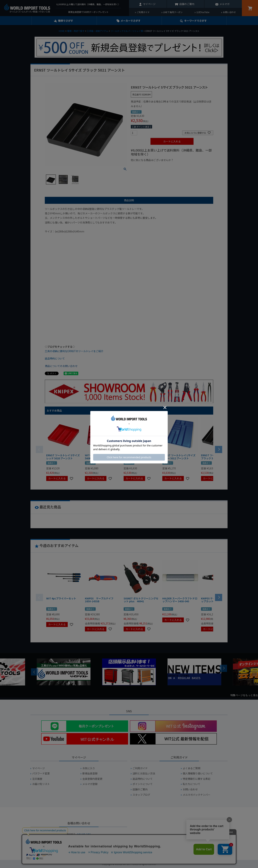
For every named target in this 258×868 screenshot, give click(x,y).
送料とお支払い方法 (144, 773)
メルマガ (224, 4)
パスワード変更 (41, 773)
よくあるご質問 (192, 768)
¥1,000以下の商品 (143, 166)
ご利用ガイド (143, 12)
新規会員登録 (90, 773)
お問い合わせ (229, 12)
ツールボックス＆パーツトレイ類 (127, 31)
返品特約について (55, 358)
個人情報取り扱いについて (198, 773)
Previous (35, 672)
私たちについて (192, 784)
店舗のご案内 (187, 4)
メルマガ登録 (90, 784)
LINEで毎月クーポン (173, 12)
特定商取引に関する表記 (197, 779)
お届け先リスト (41, 784)
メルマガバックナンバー (197, 795)
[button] (219, 449)
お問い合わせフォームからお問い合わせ (79, 847)
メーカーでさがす (131, 21)
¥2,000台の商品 (189, 166)
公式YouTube (203, 12)
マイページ (149, 4)
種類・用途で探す (76, 31)
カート (250, 8)
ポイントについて (143, 784)
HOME (62, 31)
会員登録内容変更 (92, 779)
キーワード (195, 21)
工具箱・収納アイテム (98, 31)
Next (223, 668)
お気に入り (89, 768)
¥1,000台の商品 (166, 166)
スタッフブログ (141, 795)
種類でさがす (66, 21)
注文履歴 (37, 779)
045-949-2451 (84, 834)
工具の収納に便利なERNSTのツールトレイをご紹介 (74, 351)
